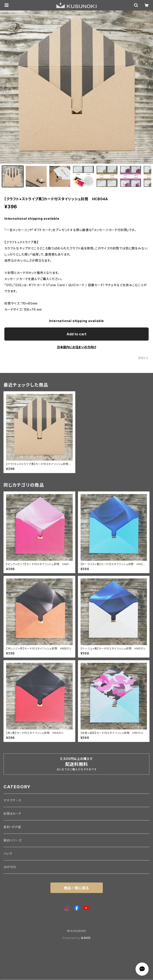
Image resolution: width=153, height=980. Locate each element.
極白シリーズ (13, 840)
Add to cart (76, 334)
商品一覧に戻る (77, 888)
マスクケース (13, 800)
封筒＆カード (12, 814)
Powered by (77, 938)
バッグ (8, 854)
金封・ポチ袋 (12, 827)
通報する (143, 358)
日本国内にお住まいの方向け (77, 347)
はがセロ (10, 867)
